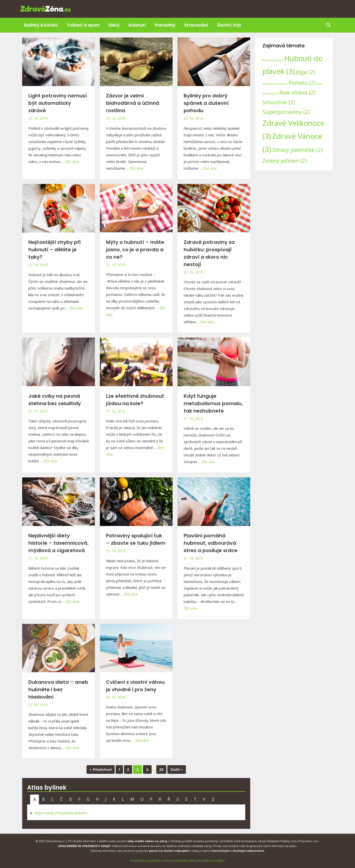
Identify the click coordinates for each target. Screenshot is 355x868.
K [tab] (114, 799)
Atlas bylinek (47, 787)
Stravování (196, 25)
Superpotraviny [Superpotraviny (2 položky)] (286, 112)
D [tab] (71, 799)
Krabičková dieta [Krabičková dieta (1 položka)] (275, 84)
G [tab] (88, 799)
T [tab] (195, 799)
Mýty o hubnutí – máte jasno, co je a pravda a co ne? (135, 250)
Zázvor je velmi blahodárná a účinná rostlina (133, 103)
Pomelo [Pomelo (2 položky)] (302, 83)
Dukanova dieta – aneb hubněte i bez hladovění (58, 689)
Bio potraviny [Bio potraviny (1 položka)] (273, 60)
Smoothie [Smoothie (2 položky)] (279, 102)
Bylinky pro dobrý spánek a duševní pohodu (206, 103)
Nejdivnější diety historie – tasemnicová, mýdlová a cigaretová (58, 543)
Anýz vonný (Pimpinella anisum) (61, 813)
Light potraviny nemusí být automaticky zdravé (58, 103)
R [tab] (160, 799)
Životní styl (229, 25)
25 (161, 769)
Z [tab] (213, 799)
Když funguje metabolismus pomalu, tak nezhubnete (213, 403)
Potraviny (165, 25)
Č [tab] (61, 799)
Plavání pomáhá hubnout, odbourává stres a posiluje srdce (211, 543)
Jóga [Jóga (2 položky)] (305, 72)
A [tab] (35, 799)
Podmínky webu (185, 860)
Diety (114, 25)
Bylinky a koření (41, 25)
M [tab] (132, 799)
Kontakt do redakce (212, 860)
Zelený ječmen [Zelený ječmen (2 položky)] (285, 161)
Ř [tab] (169, 799)
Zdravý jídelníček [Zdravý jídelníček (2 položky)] (297, 150)
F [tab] (79, 799)
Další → (177, 769)
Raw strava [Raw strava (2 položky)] (297, 92)
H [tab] (97, 799)
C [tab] (53, 799)
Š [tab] (186, 799)
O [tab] (142, 799)
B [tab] (44, 799)
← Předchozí (101, 769)
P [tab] (151, 799)
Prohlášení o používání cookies (151, 860)
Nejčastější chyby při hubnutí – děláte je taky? (54, 250)
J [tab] (106, 799)
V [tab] (204, 799)
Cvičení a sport (83, 25)
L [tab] (123, 799)
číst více (72, 162)
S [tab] (178, 799)
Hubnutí (137, 25)
